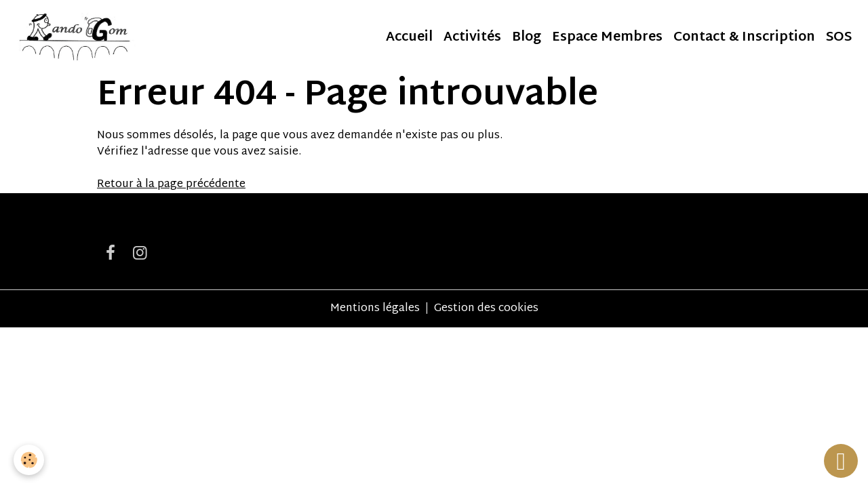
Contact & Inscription (744, 38)
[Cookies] (29, 460)
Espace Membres (607, 38)
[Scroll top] (841, 461)
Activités (472, 38)
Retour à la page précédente (171, 185)
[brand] (76, 38)
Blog (527, 38)
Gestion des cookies (486, 309)
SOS (839, 38)
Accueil (409, 38)
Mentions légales (375, 309)
